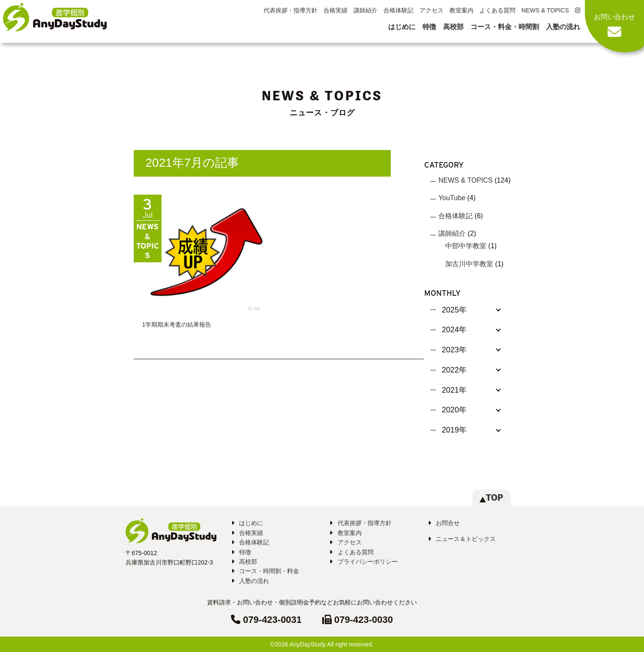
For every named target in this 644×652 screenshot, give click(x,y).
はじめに (402, 27)
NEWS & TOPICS (545, 10)
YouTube (452, 198)
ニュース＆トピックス (466, 539)
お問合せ (448, 523)
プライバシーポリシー (368, 562)
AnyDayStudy (307, 644)
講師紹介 (365, 10)
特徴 (429, 27)
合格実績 (335, 10)
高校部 (453, 27)
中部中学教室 (466, 246)
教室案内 (461, 10)
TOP (491, 497)
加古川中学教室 (469, 264)
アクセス (431, 10)
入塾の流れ (563, 27)
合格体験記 (398, 10)
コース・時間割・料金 (269, 571)
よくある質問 (497, 10)
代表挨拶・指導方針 (291, 10)
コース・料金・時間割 (505, 27)
